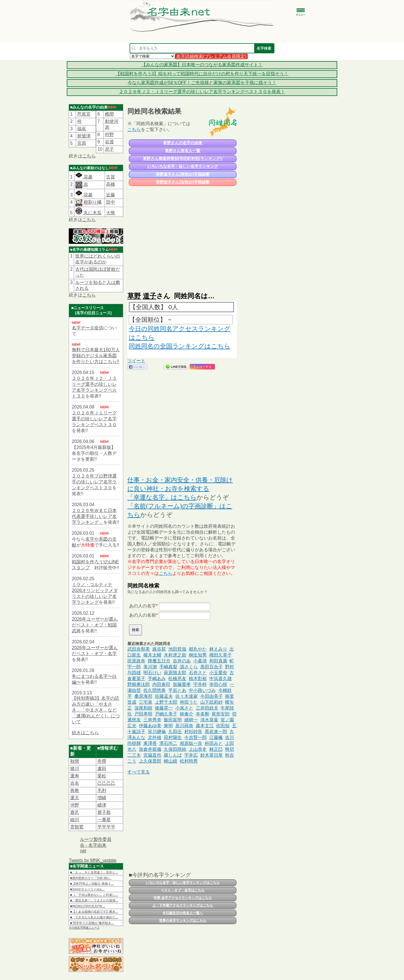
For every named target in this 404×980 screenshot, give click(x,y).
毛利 (102, 790)
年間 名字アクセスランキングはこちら (183, 898)
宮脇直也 (152, 755)
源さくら (189, 667)
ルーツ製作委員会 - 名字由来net (96, 845)
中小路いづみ (202, 690)
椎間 (109, 114)
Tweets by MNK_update (93, 860)
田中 (111, 202)
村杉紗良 (193, 732)
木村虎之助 (175, 655)
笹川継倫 (157, 732)
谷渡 (109, 142)
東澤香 (150, 743)
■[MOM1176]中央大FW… (88, 906)
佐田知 (223, 726)
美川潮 (150, 667)
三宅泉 (146, 702)
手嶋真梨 (168, 667)
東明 (168, 726)
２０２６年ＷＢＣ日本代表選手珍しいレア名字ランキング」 (94, 516)
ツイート (136, 361)
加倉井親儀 (150, 749)
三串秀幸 (152, 720)
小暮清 (200, 661)
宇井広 (191, 755)
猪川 (75, 769)
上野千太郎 (166, 702)
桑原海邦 (143, 696)
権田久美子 (221, 655)
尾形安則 (221, 714)
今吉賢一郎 (196, 737)
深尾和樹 (143, 708)
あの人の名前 (143, 615)
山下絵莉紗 (212, 702)
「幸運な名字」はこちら (162, 497)
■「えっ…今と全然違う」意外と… (94, 872)
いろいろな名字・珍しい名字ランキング (183, 166)
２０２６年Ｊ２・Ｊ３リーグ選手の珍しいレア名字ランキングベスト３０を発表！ (202, 92)
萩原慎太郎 (175, 673)
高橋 (111, 184)
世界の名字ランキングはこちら (183, 921)
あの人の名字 (143, 606)
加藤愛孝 (182, 684)
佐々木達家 (187, 696)
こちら (89, 156)
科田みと (214, 743)
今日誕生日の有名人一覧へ (183, 913)
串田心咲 (218, 684)
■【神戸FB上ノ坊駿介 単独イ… (92, 883)
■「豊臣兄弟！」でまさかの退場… (94, 900)
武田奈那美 (139, 649)
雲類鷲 (77, 827)
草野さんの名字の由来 (183, 143)
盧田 (102, 769)
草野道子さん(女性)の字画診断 (183, 182)
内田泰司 (161, 684)
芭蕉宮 (84, 114)
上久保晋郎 (150, 761)
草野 (134, 296)
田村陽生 (173, 737)
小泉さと (184, 708)
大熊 (111, 213)
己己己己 (106, 783)
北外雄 (155, 737)
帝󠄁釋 (102, 761)
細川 (75, 820)
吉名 (75, 783)
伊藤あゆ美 (150, 726)
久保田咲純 (175, 749)
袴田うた (189, 702)
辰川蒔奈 (184, 726)
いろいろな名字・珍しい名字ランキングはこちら (183, 883)
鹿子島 (104, 812)
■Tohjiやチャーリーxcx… (87, 889)
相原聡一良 (191, 743)
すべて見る (139, 772)
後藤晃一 (164, 708)
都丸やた (198, 649)
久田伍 (175, 732)
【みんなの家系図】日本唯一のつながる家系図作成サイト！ (202, 65)
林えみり (218, 649)
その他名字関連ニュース (84, 928)
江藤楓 (216, 737)
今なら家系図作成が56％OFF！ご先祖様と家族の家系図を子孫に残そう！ (202, 83)
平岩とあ (177, 690)
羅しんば (173, 755)
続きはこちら (85, 733)
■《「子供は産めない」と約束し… (94, 895)
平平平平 (106, 827)
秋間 (75, 761)
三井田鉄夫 (207, 708)
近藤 (111, 195)
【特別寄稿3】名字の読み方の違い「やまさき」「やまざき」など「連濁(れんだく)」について (96, 710)
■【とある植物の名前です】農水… (94, 912)
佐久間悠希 (155, 690)
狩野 (109, 135)
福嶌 (82, 129)
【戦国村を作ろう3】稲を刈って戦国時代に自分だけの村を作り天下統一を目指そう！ (202, 74)
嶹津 (102, 805)
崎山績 (171, 761)
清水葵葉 (209, 720)
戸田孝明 (143, 714)
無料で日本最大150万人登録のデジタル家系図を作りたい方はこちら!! (96, 356)
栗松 (102, 776)
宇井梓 (200, 684)
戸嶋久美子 (166, 714)
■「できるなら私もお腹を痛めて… (94, 917)
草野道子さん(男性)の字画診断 (183, 174)
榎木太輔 (152, 655)
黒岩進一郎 (216, 732)
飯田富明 (173, 720)
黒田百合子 (212, 667)
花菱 (84, 177)
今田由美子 (212, 696)
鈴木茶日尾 (212, 755)
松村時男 (189, 761)
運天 (75, 798)
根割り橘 (92, 202)
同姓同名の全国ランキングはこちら (180, 346)
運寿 (75, 776)
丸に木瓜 (88, 213)
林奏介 (187, 714)
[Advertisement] (182, 236)
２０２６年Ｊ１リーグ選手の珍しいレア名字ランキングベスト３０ (94, 419)
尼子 (109, 149)
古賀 (111, 177)
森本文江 (205, 726)
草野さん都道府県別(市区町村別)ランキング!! (183, 159)
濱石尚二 (168, 743)
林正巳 (216, 749)
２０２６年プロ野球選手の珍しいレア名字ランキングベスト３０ (94, 482)
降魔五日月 (159, 661)
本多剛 (203, 714)
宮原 (82, 143)
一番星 (104, 820)
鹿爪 (75, 812)
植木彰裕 (198, 679)
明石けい (152, 673)
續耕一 (191, 720)
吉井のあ (182, 661)
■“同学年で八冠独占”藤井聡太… (92, 923)
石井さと (198, 673)
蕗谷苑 (159, 649)
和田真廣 (218, 661)
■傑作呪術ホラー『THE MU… (91, 878)
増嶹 (102, 798)
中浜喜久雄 (221, 679)
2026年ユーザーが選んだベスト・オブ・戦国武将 (95, 625)
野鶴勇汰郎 (139, 684)
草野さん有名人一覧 (183, 151)
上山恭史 (198, 749)
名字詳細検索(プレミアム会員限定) (211, 56)
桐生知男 (198, 655)
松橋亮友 (177, 679)
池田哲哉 (177, 649)
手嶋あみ (157, 679)
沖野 (75, 805)
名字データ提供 (88, 328)
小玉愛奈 (218, 673)
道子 (150, 296)
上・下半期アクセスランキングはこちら (183, 905)
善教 (75, 790)
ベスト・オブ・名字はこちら (183, 890)
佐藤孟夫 (164, 696)
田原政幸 (136, 661)
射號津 (84, 136)
